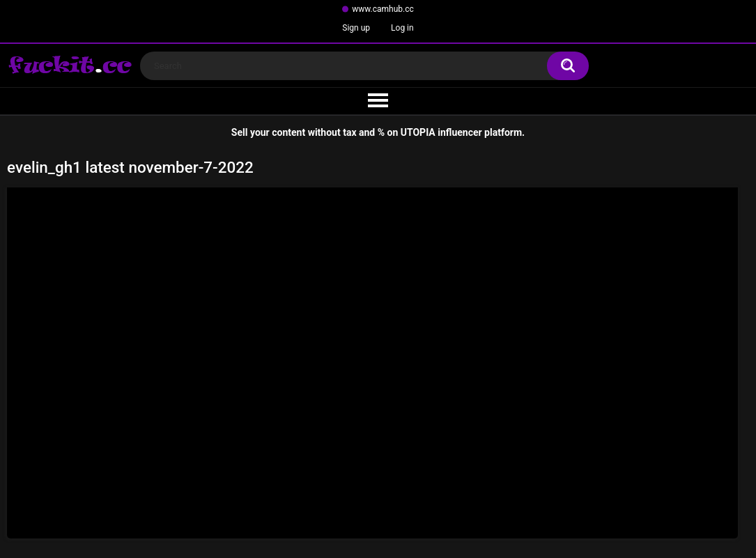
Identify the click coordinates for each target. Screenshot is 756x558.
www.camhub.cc (383, 9)
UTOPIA (418, 132)
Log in (402, 28)
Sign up (356, 28)
